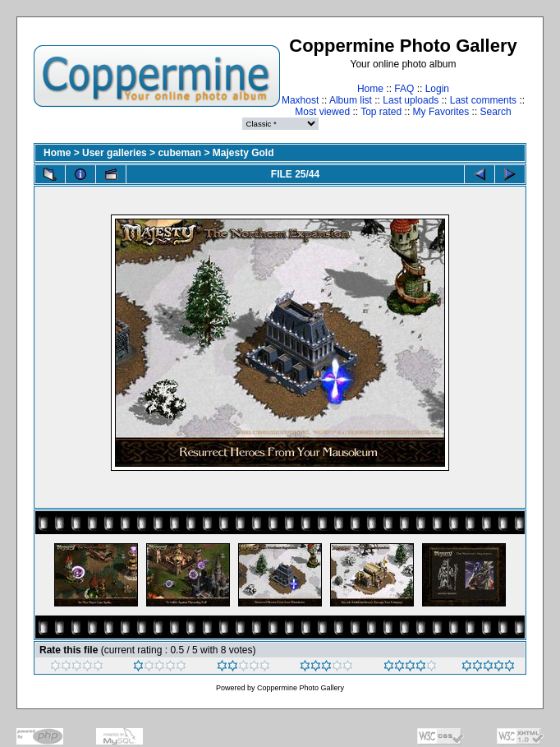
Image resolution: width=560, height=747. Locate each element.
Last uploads (411, 100)
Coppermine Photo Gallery (301, 688)
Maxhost (300, 100)
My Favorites (441, 112)
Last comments (483, 100)
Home (370, 89)
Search (496, 112)
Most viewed (322, 112)
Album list (351, 100)
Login (437, 89)
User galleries (115, 153)
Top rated (381, 112)
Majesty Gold (243, 153)
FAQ (404, 89)
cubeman (179, 153)
